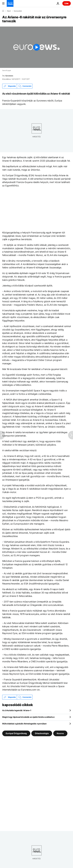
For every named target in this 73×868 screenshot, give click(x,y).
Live (67, 3)
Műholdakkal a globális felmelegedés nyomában (24, 724)
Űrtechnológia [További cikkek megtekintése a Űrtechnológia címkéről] (42, 733)
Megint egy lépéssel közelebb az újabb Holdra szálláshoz (28, 717)
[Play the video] (36, 47)
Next (9, 11)
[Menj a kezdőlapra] (10, 3)
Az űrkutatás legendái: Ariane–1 (17, 710)
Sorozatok (18, 11)
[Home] (3, 11)
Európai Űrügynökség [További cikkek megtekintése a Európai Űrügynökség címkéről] (16, 733)
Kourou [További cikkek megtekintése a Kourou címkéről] (60, 733)
